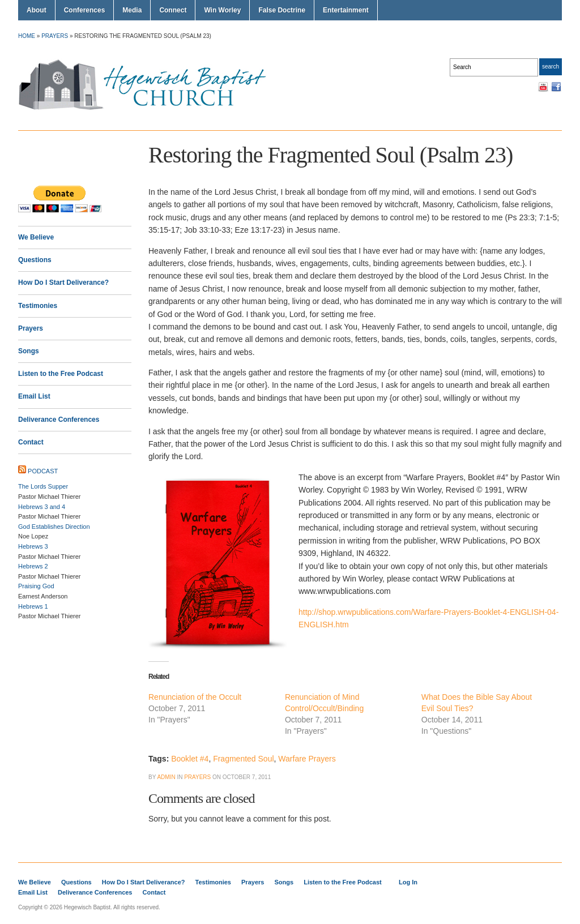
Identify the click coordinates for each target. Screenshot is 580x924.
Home (27, 36)
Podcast (43, 471)
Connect (173, 10)
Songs (29, 351)
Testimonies (38, 306)
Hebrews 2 (33, 566)
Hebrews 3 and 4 (42, 507)
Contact (31, 442)
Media (132, 10)
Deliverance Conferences (59, 420)
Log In (408, 882)
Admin (166, 777)
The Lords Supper (43, 486)
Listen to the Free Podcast (61, 374)
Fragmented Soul (243, 759)
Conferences (85, 10)
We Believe (36, 237)
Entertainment (346, 10)
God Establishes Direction (54, 527)
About (37, 10)
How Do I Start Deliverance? (63, 283)
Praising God (36, 586)
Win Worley (222, 10)
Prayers (55, 36)
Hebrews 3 (33, 546)
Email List (34, 396)
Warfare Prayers (307, 759)
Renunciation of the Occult (195, 697)
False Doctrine (282, 10)
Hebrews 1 (33, 606)
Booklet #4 (190, 759)
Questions (35, 260)
